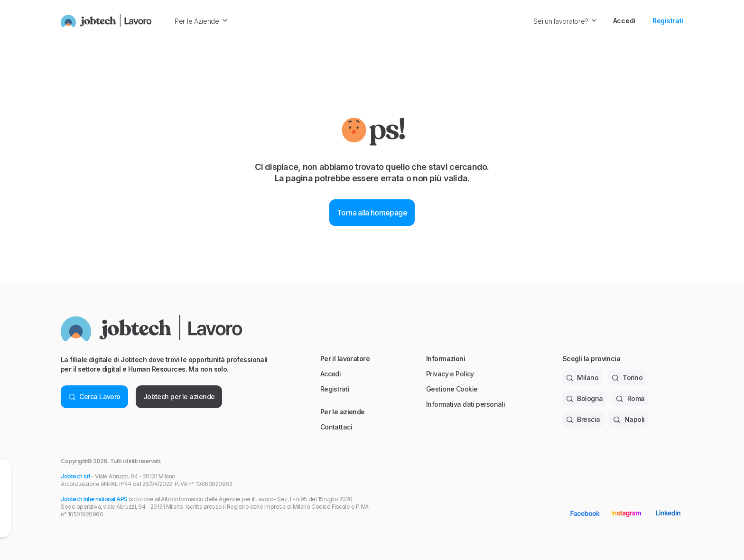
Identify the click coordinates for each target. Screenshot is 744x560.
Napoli (629, 419)
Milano (582, 378)
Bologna (585, 398)
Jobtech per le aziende (179, 397)
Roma (630, 398)
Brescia (583, 419)
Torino (627, 378)
